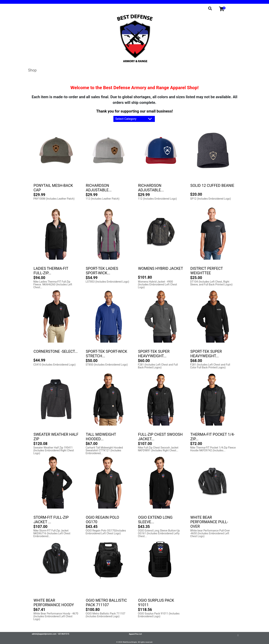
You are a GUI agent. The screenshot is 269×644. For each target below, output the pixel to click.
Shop (32, 70)
